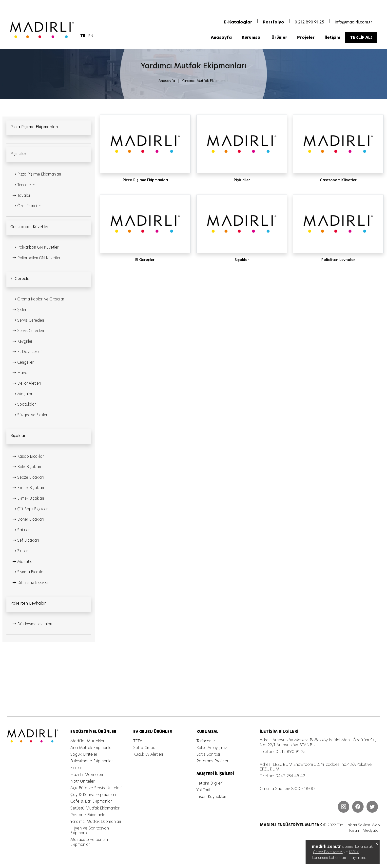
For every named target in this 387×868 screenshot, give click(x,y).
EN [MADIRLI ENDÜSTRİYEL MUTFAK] (91, 36)
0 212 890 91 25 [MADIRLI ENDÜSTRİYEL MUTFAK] (309, 23)
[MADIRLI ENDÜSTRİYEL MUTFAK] (43, 31)
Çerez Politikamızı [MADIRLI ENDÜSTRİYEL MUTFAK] (328, 852)
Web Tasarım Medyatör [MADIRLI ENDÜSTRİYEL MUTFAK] (364, 828)
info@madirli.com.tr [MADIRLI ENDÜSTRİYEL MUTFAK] (353, 23)
